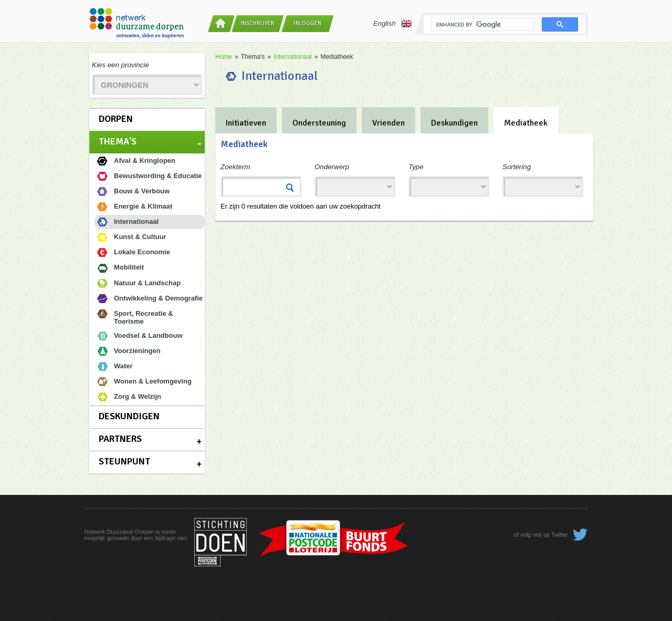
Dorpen (116, 119)
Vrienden (388, 123)
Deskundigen (129, 416)
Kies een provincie (120, 65)
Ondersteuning (319, 123)
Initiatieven (246, 123)
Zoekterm (235, 167)
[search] (482, 25)
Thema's (118, 141)
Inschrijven (258, 23)
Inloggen (308, 23)
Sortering (517, 167)
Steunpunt (124, 461)
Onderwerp (332, 167)
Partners (120, 439)
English (392, 24)
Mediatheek (526, 123)
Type (416, 167)
